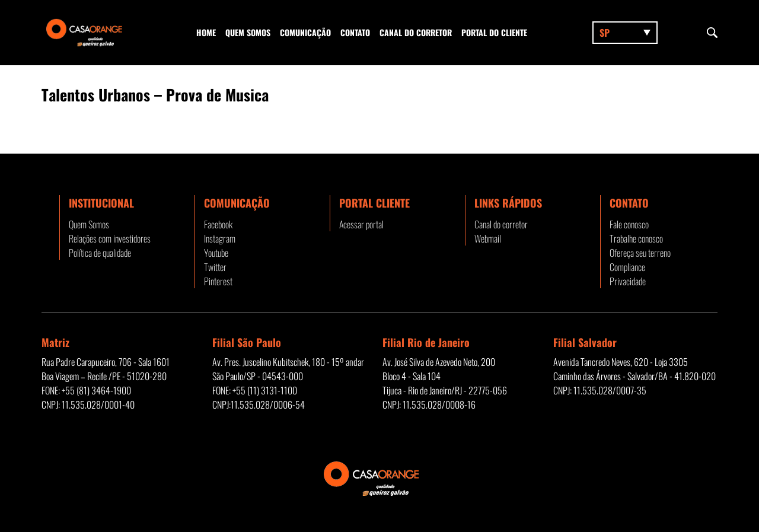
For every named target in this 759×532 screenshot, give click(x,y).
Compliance (627, 267)
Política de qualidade (100, 253)
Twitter (215, 267)
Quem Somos (248, 32)
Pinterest (218, 281)
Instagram (220, 238)
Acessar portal (361, 224)
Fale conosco (629, 224)
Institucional (101, 203)
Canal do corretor (416, 32)
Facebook (218, 224)
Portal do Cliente (494, 32)
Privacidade (628, 281)
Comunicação (305, 32)
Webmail (488, 238)
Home (206, 32)
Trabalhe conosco (636, 238)
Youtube (216, 253)
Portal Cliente (374, 203)
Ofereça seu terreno (640, 253)
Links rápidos (508, 203)
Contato (355, 32)
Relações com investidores (110, 238)
